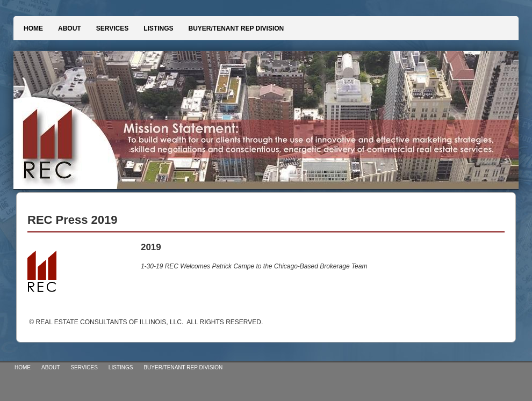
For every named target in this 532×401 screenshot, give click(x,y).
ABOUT (70, 28)
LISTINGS (158, 28)
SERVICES (112, 28)
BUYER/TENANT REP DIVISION (236, 28)
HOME (33, 28)
